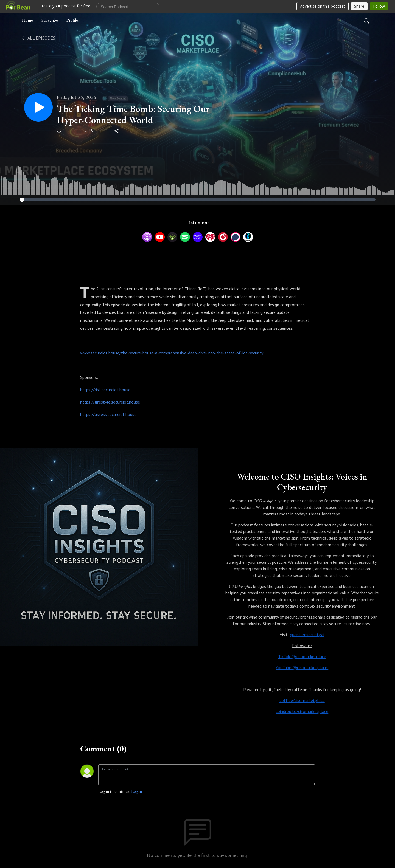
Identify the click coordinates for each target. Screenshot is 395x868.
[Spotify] (185, 236)
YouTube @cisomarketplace (302, 667)
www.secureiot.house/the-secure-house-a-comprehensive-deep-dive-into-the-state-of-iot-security (172, 353)
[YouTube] (160, 237)
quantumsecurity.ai (307, 635)
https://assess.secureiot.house (108, 414)
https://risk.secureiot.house (105, 390)
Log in (137, 791)
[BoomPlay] (248, 236)
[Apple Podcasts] (147, 236)
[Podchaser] (236, 236)
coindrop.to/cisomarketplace (302, 711)
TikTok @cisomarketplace (302, 656)
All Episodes (38, 38)
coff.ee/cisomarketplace (302, 700)
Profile (72, 20)
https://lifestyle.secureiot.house (110, 402)
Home (27, 20)
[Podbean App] (172, 236)
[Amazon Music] (198, 236)
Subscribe (50, 20)
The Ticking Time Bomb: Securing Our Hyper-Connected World (133, 114)
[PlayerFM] (223, 236)
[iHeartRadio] (210, 236)
